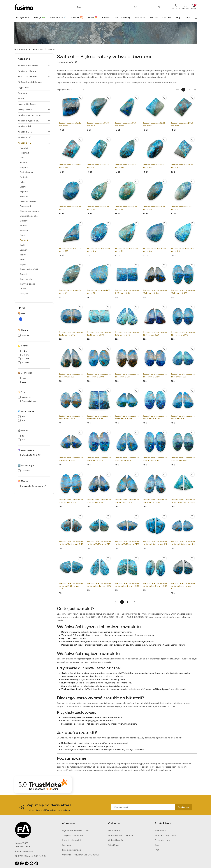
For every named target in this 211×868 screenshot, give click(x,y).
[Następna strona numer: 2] (195, 90)
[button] (23, 18)
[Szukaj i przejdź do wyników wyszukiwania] (136, 7)
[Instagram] (22, 863)
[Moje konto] (176, 7)
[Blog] (178, 18)
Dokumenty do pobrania (120, 835)
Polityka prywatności (72, 835)
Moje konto (160, 830)
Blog (157, 845)
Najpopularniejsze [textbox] (65, 90)
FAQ (157, 850)
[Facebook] (17, 863)
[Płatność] (140, 18)
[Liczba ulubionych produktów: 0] (185, 7)
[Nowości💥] (77, 18)
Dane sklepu (114, 830)
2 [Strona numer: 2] (189, 90)
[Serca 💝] (92, 18)
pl (152, 7)
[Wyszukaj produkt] (107, 7)
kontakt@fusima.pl (24, 851)
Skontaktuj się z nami (165, 835)
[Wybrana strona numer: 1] (183, 90)
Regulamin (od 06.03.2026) (75, 830)
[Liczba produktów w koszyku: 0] (193, 7)
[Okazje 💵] (39, 18)
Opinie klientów (116, 840)
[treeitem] (34, 66)
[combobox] (71, 90)
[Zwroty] (154, 18)
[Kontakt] (167, 18)
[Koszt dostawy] (123, 18)
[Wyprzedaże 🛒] (58, 18)
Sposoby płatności (71, 840)
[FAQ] (188, 18)
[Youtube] (27, 863)
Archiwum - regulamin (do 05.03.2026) (81, 855)
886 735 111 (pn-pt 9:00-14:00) (30, 856)
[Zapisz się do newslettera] (143, 807)
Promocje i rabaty (164, 840)
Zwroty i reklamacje (71, 850)
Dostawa (66, 845)
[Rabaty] (106, 18)
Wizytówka (114, 845)
